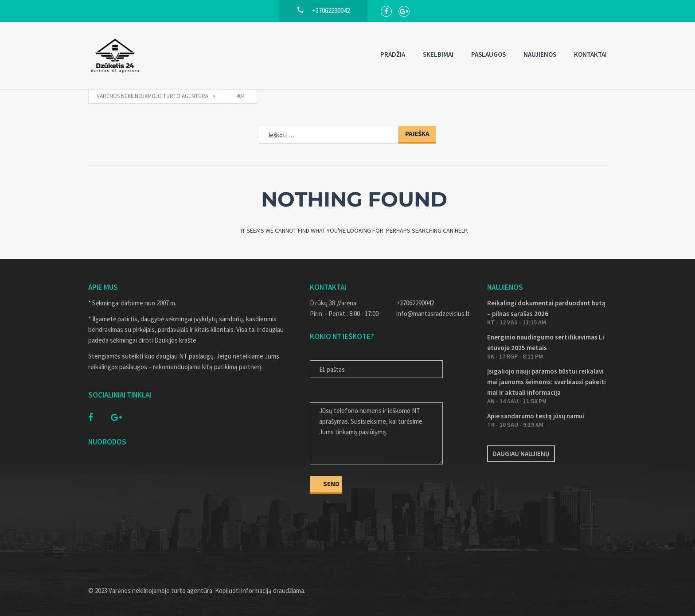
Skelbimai (438, 54)
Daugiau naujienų (521, 454)
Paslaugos (488, 54)
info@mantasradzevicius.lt (433, 314)
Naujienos (540, 54)
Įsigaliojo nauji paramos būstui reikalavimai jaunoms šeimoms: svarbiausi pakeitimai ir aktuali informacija (547, 382)
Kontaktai (590, 54)
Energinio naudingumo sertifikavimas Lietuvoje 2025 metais (546, 342)
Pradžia (393, 54)
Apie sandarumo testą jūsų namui (536, 416)
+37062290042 (415, 303)
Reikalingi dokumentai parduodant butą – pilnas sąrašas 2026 (546, 308)
